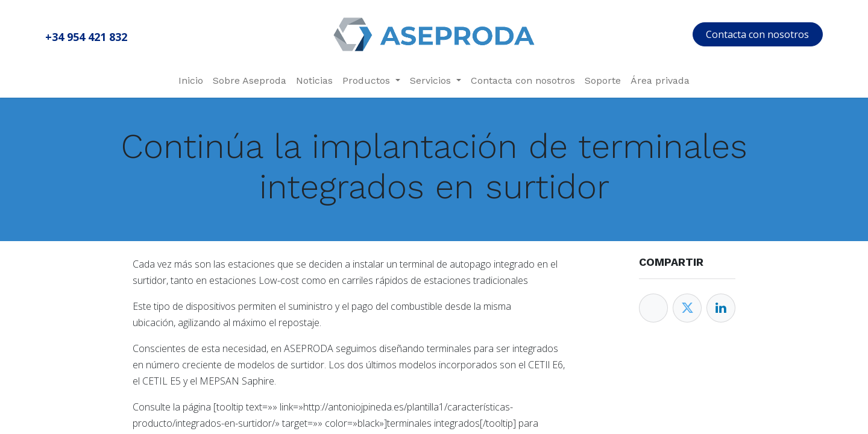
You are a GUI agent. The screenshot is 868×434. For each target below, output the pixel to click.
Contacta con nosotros (757, 34)
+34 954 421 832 (86, 37)
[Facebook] (653, 308)
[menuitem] (191, 81)
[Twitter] (687, 308)
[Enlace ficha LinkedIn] (721, 308)
